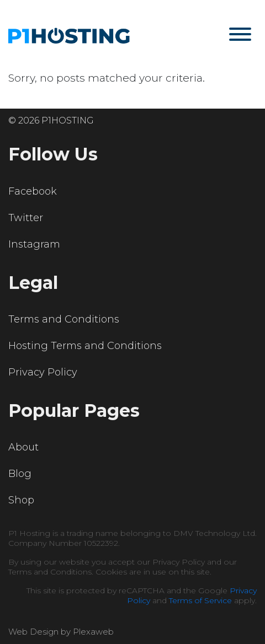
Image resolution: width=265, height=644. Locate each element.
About (23, 447)
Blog (20, 474)
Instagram (34, 244)
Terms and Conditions (64, 319)
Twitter (26, 218)
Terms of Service (200, 600)
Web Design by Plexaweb (61, 632)
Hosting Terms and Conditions (85, 346)
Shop (21, 500)
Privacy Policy (43, 372)
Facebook (33, 191)
